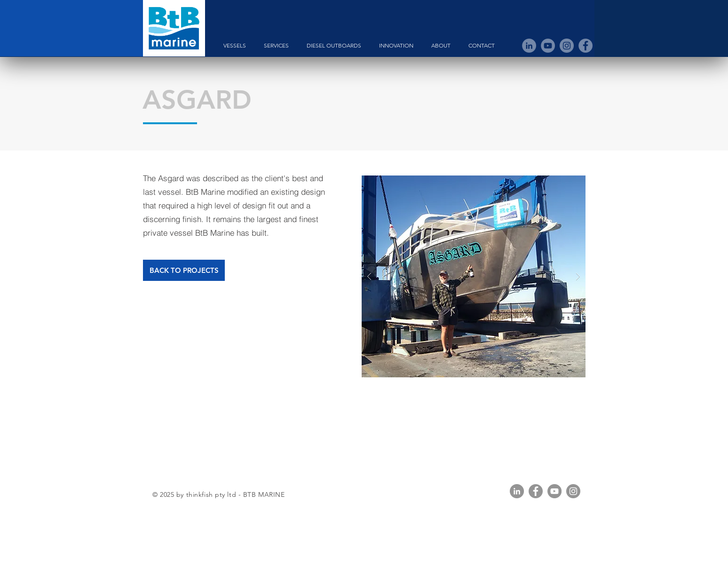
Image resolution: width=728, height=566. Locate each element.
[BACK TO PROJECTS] (184, 270)
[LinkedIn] (517, 491)
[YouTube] (554, 491)
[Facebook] (536, 491)
